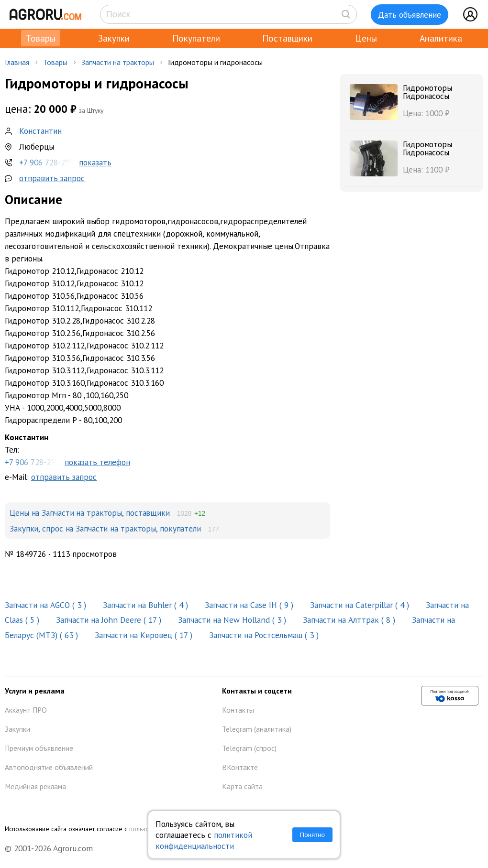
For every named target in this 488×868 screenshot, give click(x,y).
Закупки (114, 38)
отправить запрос (52, 178)
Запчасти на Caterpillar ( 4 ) (361, 605)
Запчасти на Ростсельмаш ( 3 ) (265, 635)
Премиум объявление (39, 748)
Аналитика (441, 38)
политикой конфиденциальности (204, 840)
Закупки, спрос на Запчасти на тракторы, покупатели (105, 528)
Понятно (312, 835)
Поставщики (287, 38)
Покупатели (196, 38)
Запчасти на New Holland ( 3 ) (233, 620)
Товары (41, 38)
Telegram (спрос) (249, 748)
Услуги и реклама (35, 691)
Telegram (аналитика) (257, 729)
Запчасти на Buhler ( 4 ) (147, 605)
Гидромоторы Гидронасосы (427, 92)
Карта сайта (242, 786)
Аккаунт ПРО (26, 710)
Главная (17, 62)
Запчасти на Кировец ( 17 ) (145, 635)
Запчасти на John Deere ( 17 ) (110, 620)
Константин (40, 131)
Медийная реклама (35, 786)
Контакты (238, 710)
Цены (366, 38)
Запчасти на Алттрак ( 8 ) (350, 620)
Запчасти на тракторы (118, 62)
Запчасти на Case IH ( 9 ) (250, 605)
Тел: (167, 450)
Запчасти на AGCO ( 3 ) (47, 605)
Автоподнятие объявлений (49, 767)
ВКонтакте (240, 767)
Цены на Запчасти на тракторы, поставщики (90, 513)
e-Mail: (51, 477)
